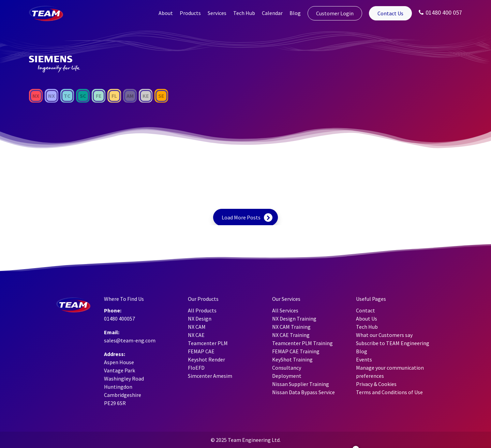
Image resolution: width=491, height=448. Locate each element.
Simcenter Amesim (210, 376)
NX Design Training (294, 319)
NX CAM (197, 327)
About (166, 13)
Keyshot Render (206, 359)
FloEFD (196, 368)
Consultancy (287, 368)
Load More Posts (241, 217)
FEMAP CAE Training (296, 351)
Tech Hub (244, 13)
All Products (202, 310)
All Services (285, 310)
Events (364, 359)
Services (217, 13)
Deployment (287, 376)
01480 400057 (120, 319)
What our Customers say (384, 335)
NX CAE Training (291, 335)
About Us (367, 319)
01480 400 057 (440, 12)
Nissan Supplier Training (301, 384)
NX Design (200, 319)
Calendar (272, 13)
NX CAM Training (291, 327)
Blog (295, 13)
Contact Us (390, 13)
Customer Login (335, 13)
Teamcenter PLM (208, 343)
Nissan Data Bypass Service (303, 392)
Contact (366, 310)
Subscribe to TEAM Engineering (393, 343)
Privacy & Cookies (376, 384)
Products (190, 13)
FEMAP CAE (201, 351)
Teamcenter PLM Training (302, 343)
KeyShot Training (292, 359)
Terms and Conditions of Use (389, 392)
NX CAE (196, 335)
